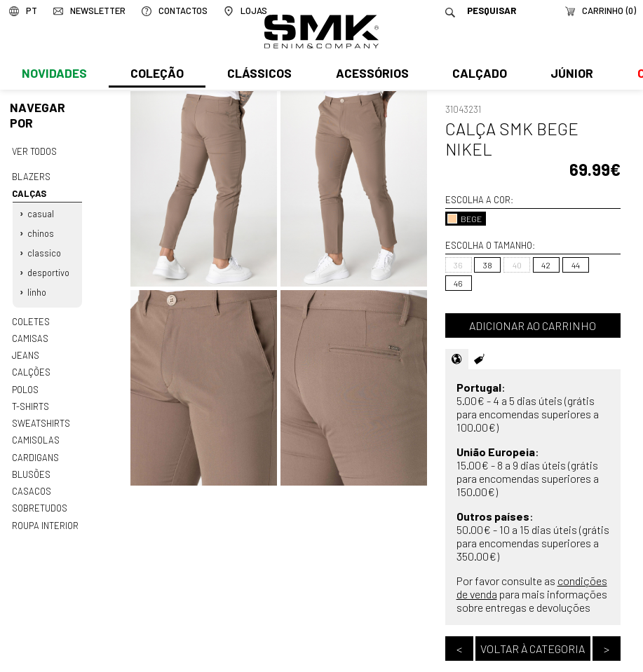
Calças (28, 193)
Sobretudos (40, 498)
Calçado (477, 75)
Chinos (41, 231)
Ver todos (34, 151)
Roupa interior (45, 514)
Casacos (31, 481)
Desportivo (48, 269)
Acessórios (370, 75)
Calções (31, 366)
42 (546, 265)
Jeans (25, 350)
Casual (41, 212)
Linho (37, 288)
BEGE (465, 219)
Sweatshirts (41, 416)
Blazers (31, 176)
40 (517, 265)
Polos (25, 383)
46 (458, 283)
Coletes (31, 316)
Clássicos (258, 75)
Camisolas (35, 432)
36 (458, 265)
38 (488, 265)
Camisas (29, 333)
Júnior (569, 75)
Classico (44, 250)
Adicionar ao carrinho (533, 325)
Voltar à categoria (533, 649)
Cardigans (35, 448)
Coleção (156, 75)
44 (576, 265)
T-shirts (31, 399)
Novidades (54, 75)
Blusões (31, 465)
